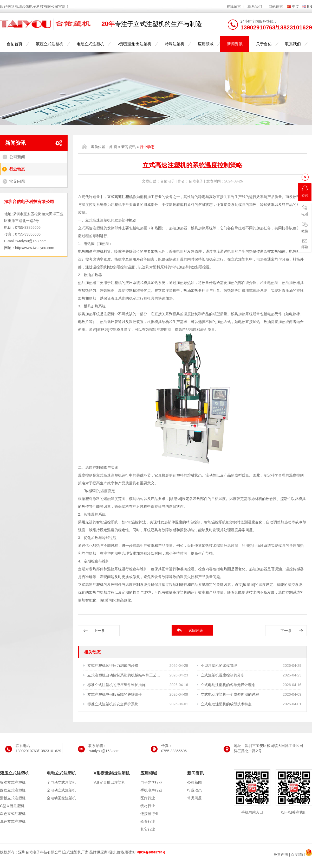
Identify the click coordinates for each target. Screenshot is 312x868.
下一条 (286, 631)
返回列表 (196, 630)
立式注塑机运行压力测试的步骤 (113, 666)
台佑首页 (15, 44)
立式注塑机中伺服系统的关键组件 (115, 694)
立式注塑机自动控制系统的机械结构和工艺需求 (124, 675)
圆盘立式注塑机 (13, 790)
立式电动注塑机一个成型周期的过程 (230, 694)
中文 (296, 7)
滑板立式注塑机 (13, 798)
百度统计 (298, 854)
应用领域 (206, 44)
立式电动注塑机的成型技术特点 (226, 704)
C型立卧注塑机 (12, 806)
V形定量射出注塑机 (134, 44)
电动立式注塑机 (90, 44)
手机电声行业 (151, 790)
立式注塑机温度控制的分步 (223, 675)
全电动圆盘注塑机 (61, 798)
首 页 (113, 147)
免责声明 (281, 854)
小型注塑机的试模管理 (219, 666)
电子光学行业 (151, 782)
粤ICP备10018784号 (151, 852)
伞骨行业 (148, 821)
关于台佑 (264, 44)
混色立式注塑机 (13, 821)
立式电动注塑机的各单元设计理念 (228, 685)
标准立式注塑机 (13, 782)
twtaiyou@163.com (31, 241)
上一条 (99, 631)
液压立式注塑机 (50, 44)
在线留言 (234, 7)
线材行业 (148, 806)
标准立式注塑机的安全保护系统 (113, 704)
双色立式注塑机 (13, 814)
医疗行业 (148, 798)
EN (310, 7)
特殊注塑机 (175, 44)
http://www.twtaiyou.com (35, 248)
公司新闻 (17, 157)
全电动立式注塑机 (61, 782)
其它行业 (148, 829)
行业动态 (17, 169)
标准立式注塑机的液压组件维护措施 (116, 685)
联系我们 (255, 7)
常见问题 (17, 181)
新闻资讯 (235, 44)
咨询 (305, 191)
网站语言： (278, 7)
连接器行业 (149, 814)
